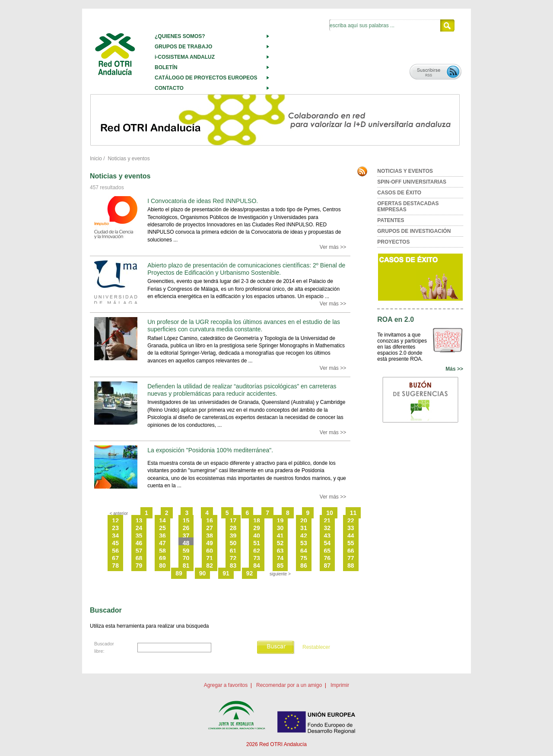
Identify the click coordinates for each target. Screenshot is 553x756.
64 (304, 551)
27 (210, 528)
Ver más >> (333, 247)
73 (257, 558)
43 (327, 536)
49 (210, 543)
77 (351, 558)
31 (304, 528)
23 (115, 528)
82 (210, 565)
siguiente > (280, 574)
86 (304, 565)
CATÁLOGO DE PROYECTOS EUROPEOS (206, 78)
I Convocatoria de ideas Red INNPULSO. (203, 201)
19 (280, 521)
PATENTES (391, 220)
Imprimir (340, 685)
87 (327, 565)
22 (351, 521)
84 (257, 565)
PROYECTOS (393, 242)
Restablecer (316, 647)
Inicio (96, 159)
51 (257, 543)
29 (257, 528)
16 (210, 521)
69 (162, 558)
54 (327, 543)
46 (139, 543)
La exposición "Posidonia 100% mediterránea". (210, 450)
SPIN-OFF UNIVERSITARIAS (412, 182)
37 (186, 536)
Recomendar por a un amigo (289, 685)
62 (257, 551)
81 (186, 565)
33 (351, 528)
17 (233, 521)
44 (351, 536)
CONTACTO (169, 88)
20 (304, 521)
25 (162, 528)
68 (139, 558)
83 (233, 565)
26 (186, 528)
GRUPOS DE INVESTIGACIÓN (414, 231)
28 (233, 528)
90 (203, 573)
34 (115, 536)
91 (226, 573)
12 (115, 521)
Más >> (454, 369)
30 (280, 528)
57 (139, 551)
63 (280, 551)
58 (162, 551)
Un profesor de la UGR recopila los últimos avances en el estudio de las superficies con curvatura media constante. (244, 326)
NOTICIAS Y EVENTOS (405, 171)
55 (351, 543)
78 (115, 565)
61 (233, 551)
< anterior (119, 513)
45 (115, 543)
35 (139, 536)
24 (139, 528)
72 (233, 558)
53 (304, 543)
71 (210, 558)
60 (210, 551)
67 (115, 558)
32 (327, 528)
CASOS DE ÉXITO (399, 193)
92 (250, 573)
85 (280, 565)
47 (162, 543)
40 (257, 536)
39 (233, 536)
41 (280, 536)
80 (162, 565)
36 (162, 536)
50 (233, 543)
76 (327, 558)
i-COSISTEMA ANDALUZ (185, 57)
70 (186, 558)
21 (327, 521)
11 (353, 513)
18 (257, 521)
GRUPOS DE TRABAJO (183, 47)
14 (162, 521)
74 (280, 558)
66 (351, 551)
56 (115, 551)
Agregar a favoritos (226, 685)
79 (139, 565)
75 (304, 558)
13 (139, 521)
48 (186, 543)
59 (186, 551)
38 (210, 536)
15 (186, 521)
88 (351, 565)
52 (280, 543)
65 (327, 551)
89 (179, 573)
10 (330, 513)
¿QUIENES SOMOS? (180, 36)
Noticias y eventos (129, 159)
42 (304, 536)
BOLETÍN (166, 67)
